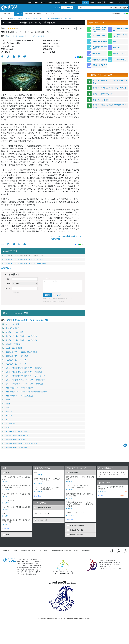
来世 (115, 42)
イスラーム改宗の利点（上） (103, 94)
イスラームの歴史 (120, 60)
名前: (9, 279)
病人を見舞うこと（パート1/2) (14, 360)
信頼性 (6, 428)
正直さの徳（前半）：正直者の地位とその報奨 (20, 352)
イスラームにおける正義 (12, 348)
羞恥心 (6, 408)
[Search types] (120, 8)
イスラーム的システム (100, 66)
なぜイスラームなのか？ (101, 100)
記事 (18, 14)
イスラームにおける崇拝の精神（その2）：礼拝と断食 (68, 238)
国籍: (9, 284)
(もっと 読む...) (6, 481)
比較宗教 (116, 48)
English (30, 2)
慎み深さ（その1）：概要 (13, 332)
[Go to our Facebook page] (112, 551)
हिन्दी (105, 2)
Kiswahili (111, 2)
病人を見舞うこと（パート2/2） (15, 364)
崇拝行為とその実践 (16, 18)
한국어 (119, 2)
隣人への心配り (9, 424)
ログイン (57, 8)
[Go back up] (125, 445)
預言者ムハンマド (120, 54)
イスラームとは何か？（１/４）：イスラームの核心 (110, 82)
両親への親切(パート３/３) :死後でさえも (18, 396)
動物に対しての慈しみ (12, 344)
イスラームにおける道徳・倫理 (15, 432)
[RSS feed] (125, 551)
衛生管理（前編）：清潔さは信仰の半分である (20, 444)
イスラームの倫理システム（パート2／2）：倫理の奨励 (23, 384)
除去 (126, 491)
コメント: (46, 278)
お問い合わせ (116, 14)
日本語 (85, 2)
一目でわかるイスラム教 (33, 14)
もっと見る (6, 529)
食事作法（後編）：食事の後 (14, 439)
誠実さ (6, 404)
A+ (81, 28)
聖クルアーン (97, 54)
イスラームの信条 (99, 36)
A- (75, 28)
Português (73, 2)
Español (43, 2)
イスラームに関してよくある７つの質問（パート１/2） (109, 106)
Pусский (65, 2)
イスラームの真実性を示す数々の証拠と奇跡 (100, 29)
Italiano (92, 2)
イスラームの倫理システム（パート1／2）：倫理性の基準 (24, 380)
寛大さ (6, 400)
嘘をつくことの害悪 (11, 324)
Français (50, 2)
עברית (125, 2)
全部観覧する (6, 268)
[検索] (111, 8)
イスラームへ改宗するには (120, 36)
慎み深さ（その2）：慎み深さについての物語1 (20, 336)
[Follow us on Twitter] (119, 551)
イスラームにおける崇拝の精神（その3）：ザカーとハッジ (24, 264)
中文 (79, 2)
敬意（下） (8, 420)
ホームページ (8, 14)
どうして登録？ (67, 8)
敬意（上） (8, 412)
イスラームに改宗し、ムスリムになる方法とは (109, 88)
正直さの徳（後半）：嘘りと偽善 (15, 356)
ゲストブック (50, 14)
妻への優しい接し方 (11, 328)
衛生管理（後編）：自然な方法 (15, 447)
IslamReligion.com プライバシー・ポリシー (65, 550)
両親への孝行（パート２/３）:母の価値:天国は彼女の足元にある (26, 392)
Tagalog (99, 2)
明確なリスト (123, 496)
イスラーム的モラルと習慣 (31, 18)
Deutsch (57, 2)
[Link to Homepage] (9, 8)
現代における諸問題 (100, 60)
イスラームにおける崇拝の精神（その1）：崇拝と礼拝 (23, 256)
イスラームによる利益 (120, 30)
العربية (36, 2)
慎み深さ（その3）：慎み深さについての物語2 (20, 340)
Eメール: (8, 288)
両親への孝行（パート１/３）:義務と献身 (18, 388)
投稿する (48, 295)
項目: (3, 36)
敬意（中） (8, 416)
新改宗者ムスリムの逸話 (100, 48)
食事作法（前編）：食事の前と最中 (16, 436)
